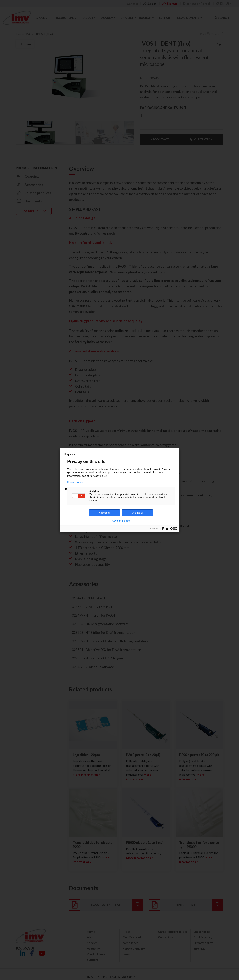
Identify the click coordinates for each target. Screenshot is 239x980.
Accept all (105, 513)
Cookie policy (75, 482)
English (70, 454)
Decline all (137, 513)
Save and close (121, 521)
